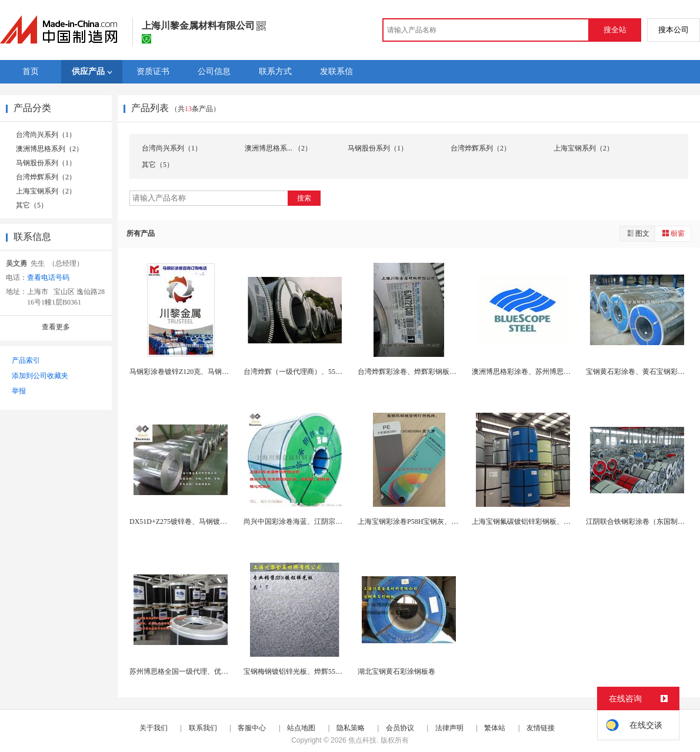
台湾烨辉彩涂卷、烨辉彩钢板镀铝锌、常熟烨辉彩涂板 (442, 372)
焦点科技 (362, 740)
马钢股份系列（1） (46, 163)
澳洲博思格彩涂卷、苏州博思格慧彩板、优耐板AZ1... (555, 372)
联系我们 (203, 728)
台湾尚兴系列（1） (46, 135)
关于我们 (154, 728)
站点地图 (301, 728)
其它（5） (32, 205)
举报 (19, 391)
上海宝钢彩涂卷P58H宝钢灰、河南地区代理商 (429, 522)
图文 (638, 233)
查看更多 (56, 327)
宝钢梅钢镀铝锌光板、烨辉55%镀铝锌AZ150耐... (319, 671)
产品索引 (26, 360)
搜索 (304, 198)
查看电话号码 (48, 278)
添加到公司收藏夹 (40, 376)
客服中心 (252, 728)
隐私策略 (351, 728)
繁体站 (495, 728)
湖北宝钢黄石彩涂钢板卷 (396, 671)
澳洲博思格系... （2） (278, 148)
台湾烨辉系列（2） (46, 177)
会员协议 (400, 728)
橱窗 (673, 233)
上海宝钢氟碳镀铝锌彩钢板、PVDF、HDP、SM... (549, 522)
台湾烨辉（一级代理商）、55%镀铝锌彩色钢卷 (317, 372)
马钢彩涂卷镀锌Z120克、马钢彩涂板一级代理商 (204, 372)
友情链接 (541, 728)
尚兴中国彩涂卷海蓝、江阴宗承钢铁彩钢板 (311, 522)
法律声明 (449, 728)
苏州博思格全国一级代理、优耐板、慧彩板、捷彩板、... (217, 671)
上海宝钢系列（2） (46, 191)
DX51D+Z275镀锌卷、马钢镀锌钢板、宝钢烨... (202, 522)
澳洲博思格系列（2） (49, 149)
